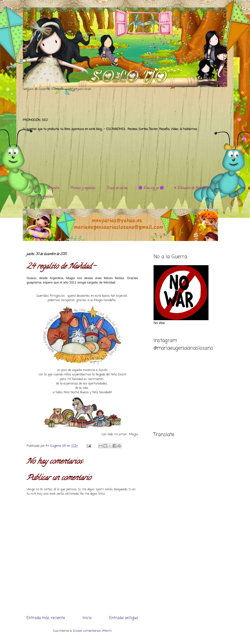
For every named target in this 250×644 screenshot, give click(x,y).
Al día (32, 188)
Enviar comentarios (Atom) (92, 631)
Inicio (87, 618)
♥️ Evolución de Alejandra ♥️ (193, 188)
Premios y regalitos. (83, 188)
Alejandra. (53, 188)
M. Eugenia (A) (57, 446)
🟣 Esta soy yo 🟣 (151, 188)
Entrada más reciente (46, 618)
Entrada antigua (124, 618)
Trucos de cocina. (117, 188)
